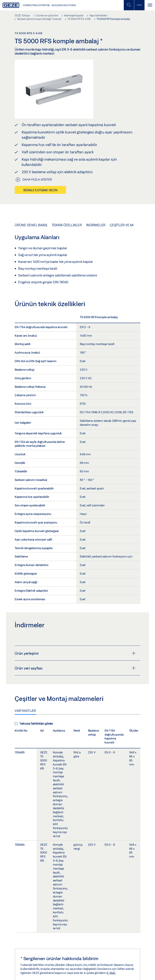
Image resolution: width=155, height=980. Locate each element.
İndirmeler (96, 225)
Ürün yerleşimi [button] (75, 653)
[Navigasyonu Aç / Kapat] (150, 5)
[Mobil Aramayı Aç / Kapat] (129, 5)
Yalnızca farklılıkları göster (34, 723)
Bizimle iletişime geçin (40, 190)
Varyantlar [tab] (25, 711)
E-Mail (111, 973)
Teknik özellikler (67, 225)
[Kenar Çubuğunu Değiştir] (139, 5)
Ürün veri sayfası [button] (75, 668)
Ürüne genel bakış (31, 225)
